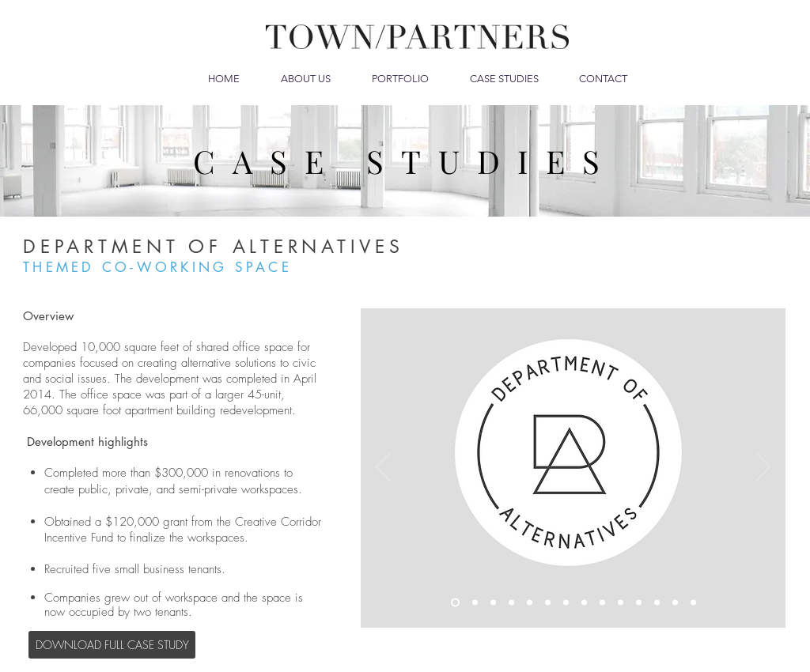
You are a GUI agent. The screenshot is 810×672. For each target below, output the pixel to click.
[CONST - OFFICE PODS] (602, 603)
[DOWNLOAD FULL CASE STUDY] (112, 645)
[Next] (763, 468)
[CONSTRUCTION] (530, 603)
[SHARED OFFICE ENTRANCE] (511, 603)
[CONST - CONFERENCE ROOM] (657, 603)
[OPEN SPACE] (566, 603)
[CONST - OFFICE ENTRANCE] (493, 603)
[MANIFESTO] (475, 603)
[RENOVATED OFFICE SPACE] (548, 603)
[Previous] (383, 468)
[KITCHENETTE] (584, 603)
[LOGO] (455, 603)
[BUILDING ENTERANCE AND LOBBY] (693, 603)
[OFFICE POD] (621, 603)
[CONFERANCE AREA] (675, 603)
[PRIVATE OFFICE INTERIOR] (639, 603)
